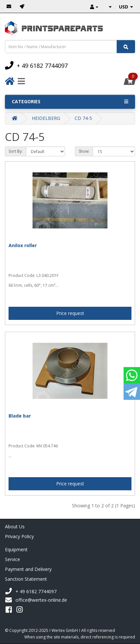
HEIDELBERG (46, 118)
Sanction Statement (26, 579)
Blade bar (20, 416)
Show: (84, 151)
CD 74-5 (83, 118)
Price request (70, 313)
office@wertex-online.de (36, 600)
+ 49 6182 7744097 (31, 591)
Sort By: (16, 151)
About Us (15, 527)
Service (12, 559)
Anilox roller (23, 245)
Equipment (16, 549)
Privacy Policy (19, 536)
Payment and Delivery (28, 569)
